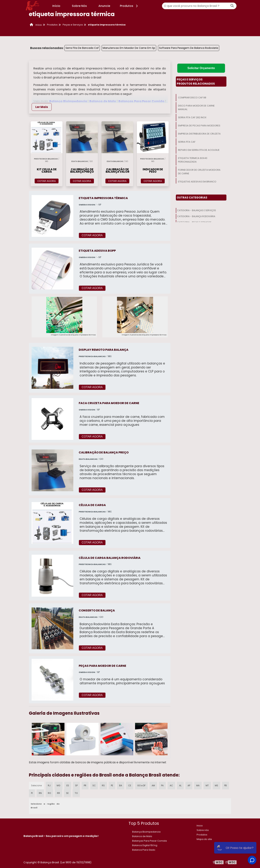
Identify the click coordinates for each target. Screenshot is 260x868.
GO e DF (141, 785)
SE (67, 793)
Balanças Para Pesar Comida (142, 101)
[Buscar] (232, 6)
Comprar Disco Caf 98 (192, 98)
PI (32, 793)
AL (180, 785)
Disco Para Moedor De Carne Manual (196, 107)
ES (68, 785)
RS (103, 785)
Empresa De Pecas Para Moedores (199, 126)
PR (85, 785)
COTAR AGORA (47, 181)
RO (49, 793)
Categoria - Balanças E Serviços (197, 210)
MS (216, 785)
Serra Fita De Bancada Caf (82, 48)
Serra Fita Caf (187, 142)
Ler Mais (42, 107)
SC (94, 785)
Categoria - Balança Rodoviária (196, 216)
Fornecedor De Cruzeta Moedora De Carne (199, 172)
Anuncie (104, 6)
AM (153, 785)
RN (40, 793)
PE (112, 785)
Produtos (129, 6)
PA (162, 785)
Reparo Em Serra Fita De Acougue (199, 150)
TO (76, 793)
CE (130, 785)
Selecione (36, 785)
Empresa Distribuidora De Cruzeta (199, 134)
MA (198, 785)
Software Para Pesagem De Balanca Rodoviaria (189, 48)
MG (58, 785)
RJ (49, 785)
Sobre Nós (79, 6)
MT (207, 785)
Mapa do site (204, 839)
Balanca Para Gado (144, 850)
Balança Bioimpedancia (69, 101)
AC (171, 785)
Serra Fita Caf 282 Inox (192, 117)
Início (56, 6)
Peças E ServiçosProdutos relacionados (196, 82)
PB (226, 785)
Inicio (200, 826)
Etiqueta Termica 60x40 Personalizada (193, 160)
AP (189, 785)
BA (121, 785)
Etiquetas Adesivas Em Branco (197, 182)
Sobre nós (203, 830)
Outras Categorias (192, 198)
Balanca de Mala (103, 101)
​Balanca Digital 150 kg (145, 845)
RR (58, 793)
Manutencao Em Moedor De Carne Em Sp (129, 48)
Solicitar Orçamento (201, 68)
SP (76, 785)
